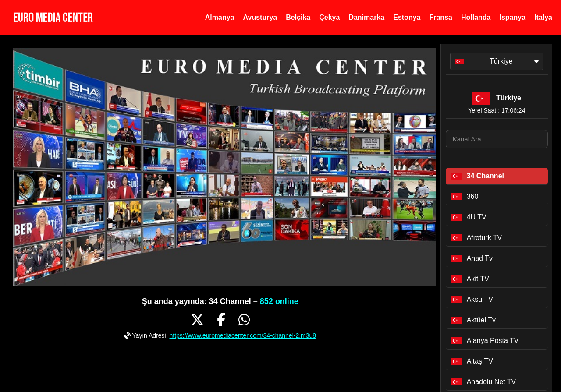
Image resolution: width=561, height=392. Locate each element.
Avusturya (260, 17)
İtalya (543, 17)
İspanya (512, 17)
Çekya (329, 17)
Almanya (220, 17)
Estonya (407, 17)
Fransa (440, 17)
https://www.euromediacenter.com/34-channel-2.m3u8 (243, 335)
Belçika (298, 17)
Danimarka (366, 17)
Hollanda (476, 17)
